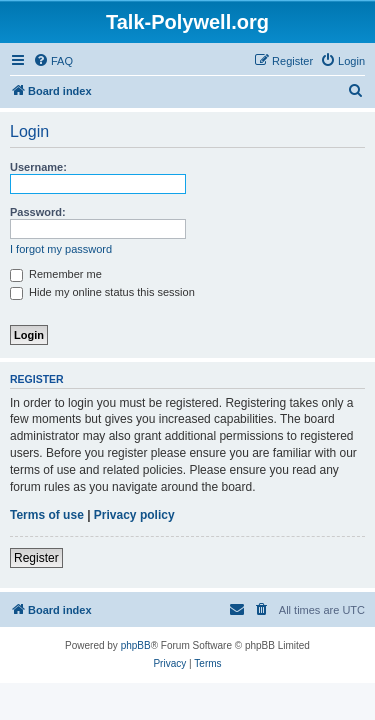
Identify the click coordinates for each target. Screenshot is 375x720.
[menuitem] (53, 61)
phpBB (136, 645)
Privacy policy (134, 515)
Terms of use (47, 515)
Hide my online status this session (102, 292)
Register (36, 558)
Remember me (56, 274)
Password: (38, 212)
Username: (38, 167)
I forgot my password (61, 249)
